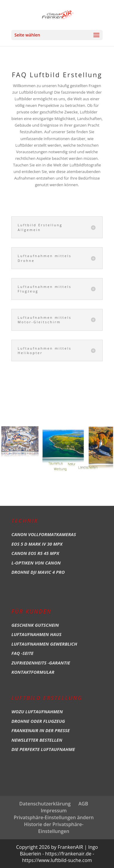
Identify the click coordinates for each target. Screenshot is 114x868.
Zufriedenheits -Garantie (41, 663)
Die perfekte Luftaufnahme (43, 749)
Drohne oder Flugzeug (38, 721)
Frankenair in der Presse (41, 730)
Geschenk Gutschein (35, 625)
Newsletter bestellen (37, 740)
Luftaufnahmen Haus (36, 634)
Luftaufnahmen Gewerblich (44, 644)
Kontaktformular (33, 672)
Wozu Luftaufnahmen (37, 711)
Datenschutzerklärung (45, 804)
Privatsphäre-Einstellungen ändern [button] (54, 817)
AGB (83, 804)
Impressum (54, 811)
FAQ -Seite (22, 653)
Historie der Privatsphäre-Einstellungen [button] (54, 828)
